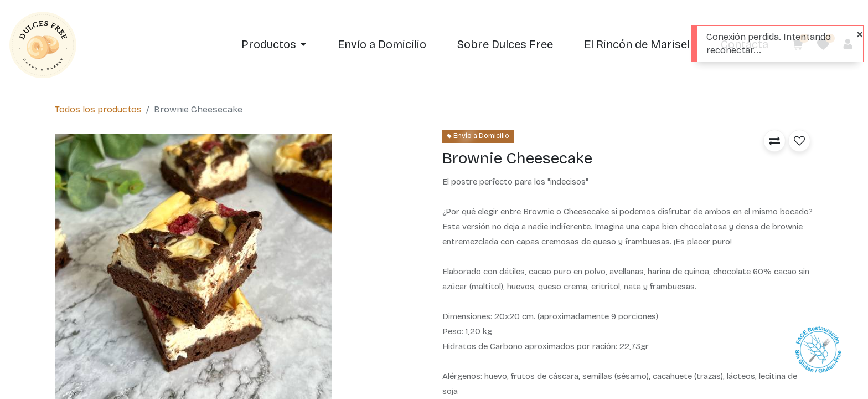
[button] (774, 141)
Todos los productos (98, 109)
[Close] (860, 34)
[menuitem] (382, 45)
